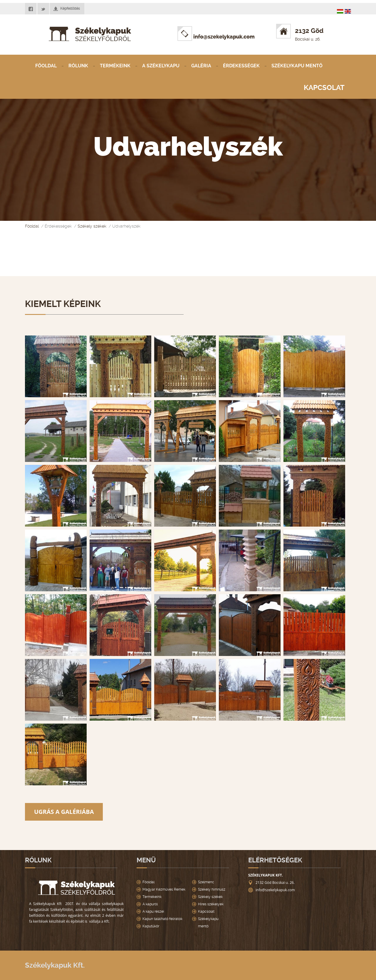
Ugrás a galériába (64, 812)
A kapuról (150, 904)
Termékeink (115, 66)
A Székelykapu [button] (161, 66)
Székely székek (92, 226)
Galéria (201, 66)
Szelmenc (206, 882)
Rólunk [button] (78, 66)
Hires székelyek (211, 904)
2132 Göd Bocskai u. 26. (275, 883)
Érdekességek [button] (241, 66)
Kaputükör (151, 926)
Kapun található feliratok (162, 919)
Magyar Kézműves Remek (164, 889)
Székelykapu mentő (297, 66)
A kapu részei (153, 911)
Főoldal (46, 66)
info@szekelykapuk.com (216, 37)
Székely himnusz (212, 889)
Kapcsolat (324, 88)
